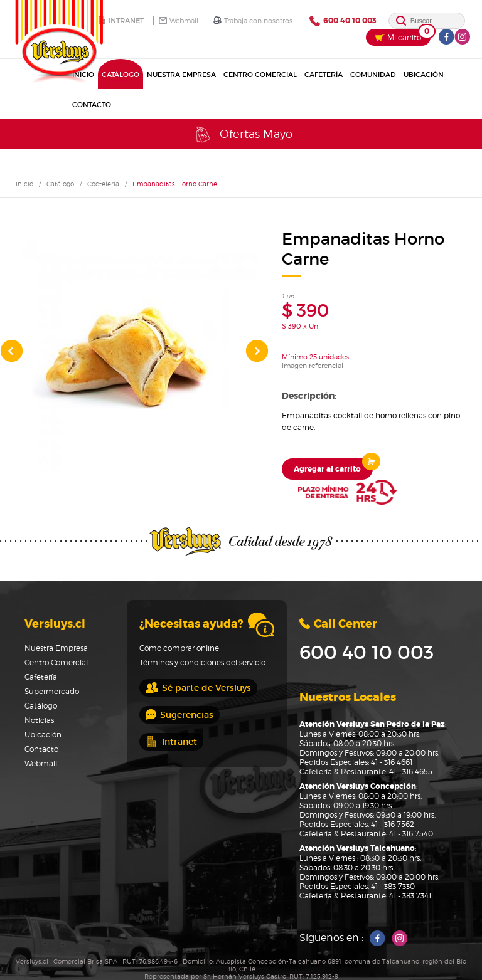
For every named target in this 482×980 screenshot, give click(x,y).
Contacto (92, 105)
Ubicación (424, 75)
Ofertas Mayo (243, 134)
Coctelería (103, 184)
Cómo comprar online (179, 648)
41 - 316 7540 (411, 834)
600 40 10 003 (343, 21)
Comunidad (373, 75)
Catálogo (120, 75)
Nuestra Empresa (181, 75)
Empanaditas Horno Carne (175, 184)
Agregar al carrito (333, 466)
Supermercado (52, 691)
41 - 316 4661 (392, 762)
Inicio (24, 184)
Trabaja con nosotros (253, 21)
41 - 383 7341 (410, 896)
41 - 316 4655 (411, 772)
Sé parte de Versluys (198, 688)
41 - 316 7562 (393, 824)
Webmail (179, 21)
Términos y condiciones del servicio (202, 662)
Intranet (121, 21)
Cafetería (324, 75)
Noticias (39, 720)
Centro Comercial (260, 75)
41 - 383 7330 (393, 886)
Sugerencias (179, 715)
